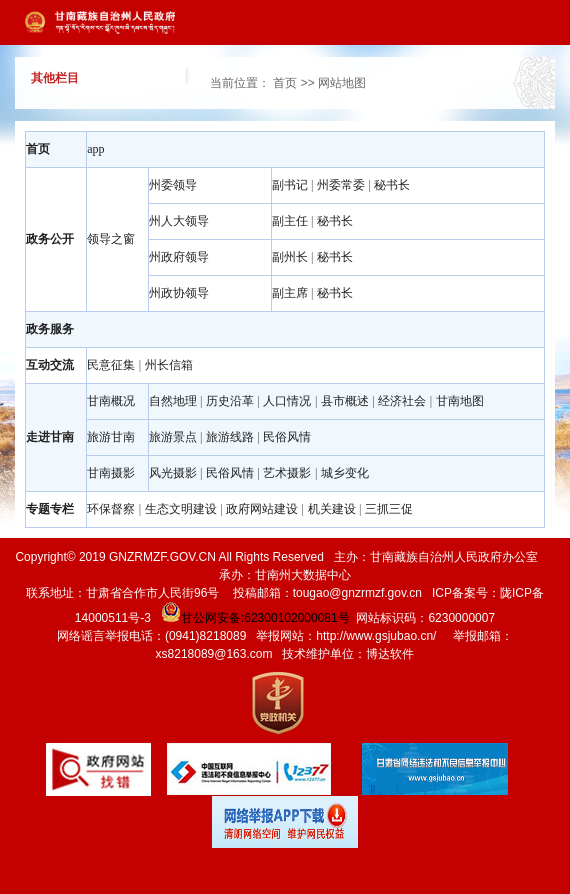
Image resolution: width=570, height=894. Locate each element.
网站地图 (342, 83)
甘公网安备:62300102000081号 (254, 618)
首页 (285, 83)
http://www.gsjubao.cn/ (376, 636)
